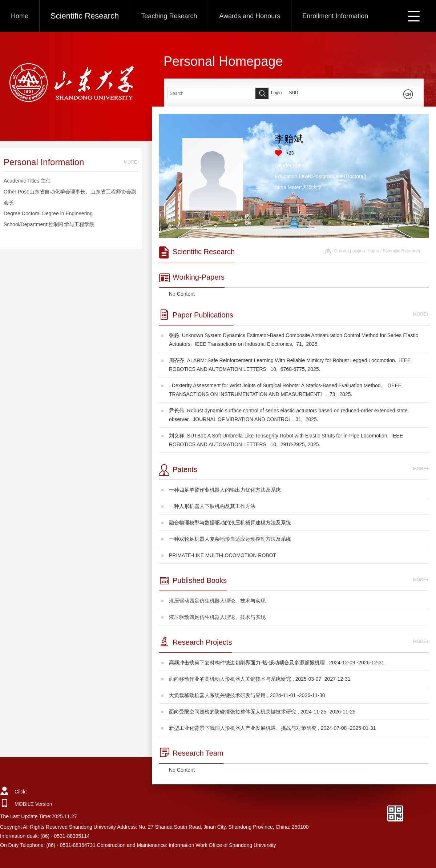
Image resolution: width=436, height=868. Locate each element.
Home (20, 16)
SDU (293, 93)
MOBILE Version (33, 804)
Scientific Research (85, 16)
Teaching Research (169, 16)
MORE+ (132, 162)
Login (276, 93)
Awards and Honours (250, 16)
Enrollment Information (335, 16)
